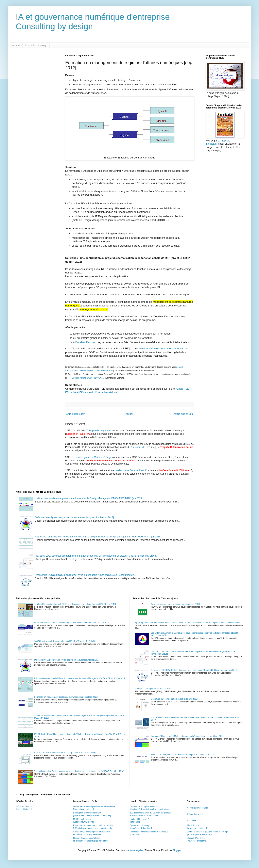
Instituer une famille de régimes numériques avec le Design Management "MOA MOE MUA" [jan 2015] (89, 498)
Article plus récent (76, 414)
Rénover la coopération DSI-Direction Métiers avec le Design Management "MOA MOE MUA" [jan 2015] (80, 678)
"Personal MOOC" (140, 447)
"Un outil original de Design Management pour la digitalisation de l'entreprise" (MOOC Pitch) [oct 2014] (79, 771)
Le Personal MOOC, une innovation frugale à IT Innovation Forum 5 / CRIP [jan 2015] (72, 623)
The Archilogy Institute (196, 841)
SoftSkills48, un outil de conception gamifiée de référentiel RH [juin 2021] (66, 641)
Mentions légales (134, 850)
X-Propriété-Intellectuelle (198, 808)
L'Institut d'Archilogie (196, 838)
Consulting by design (36, 45)
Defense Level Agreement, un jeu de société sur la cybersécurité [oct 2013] (74, 517)
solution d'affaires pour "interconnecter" (162, 348)
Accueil (16, 45)
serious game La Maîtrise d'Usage (94, 457)
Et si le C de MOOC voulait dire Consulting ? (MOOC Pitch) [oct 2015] (65, 753)
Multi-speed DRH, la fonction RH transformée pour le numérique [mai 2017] (184, 755)
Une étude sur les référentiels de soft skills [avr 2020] (174, 699)
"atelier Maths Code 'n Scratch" (131, 470)
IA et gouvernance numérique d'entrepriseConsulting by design (93, 22)
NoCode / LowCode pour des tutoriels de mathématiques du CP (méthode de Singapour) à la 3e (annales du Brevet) (96, 556)
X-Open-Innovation (195, 814)
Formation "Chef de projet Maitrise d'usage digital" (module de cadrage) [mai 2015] (187, 736)
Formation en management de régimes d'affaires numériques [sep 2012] (66, 697)
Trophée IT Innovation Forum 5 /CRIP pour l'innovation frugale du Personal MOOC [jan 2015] (75, 604)
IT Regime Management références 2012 (153, 689)
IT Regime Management (99, 431)
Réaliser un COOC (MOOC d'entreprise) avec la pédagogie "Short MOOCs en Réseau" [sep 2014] (87, 575)
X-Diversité (191, 820)
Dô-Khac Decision (86, 342)
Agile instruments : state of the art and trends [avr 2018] (175, 604)
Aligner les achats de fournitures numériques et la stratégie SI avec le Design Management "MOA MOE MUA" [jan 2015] (98, 537)
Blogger (177, 850)
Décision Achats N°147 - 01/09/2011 (88, 378)
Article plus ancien (183, 414)
